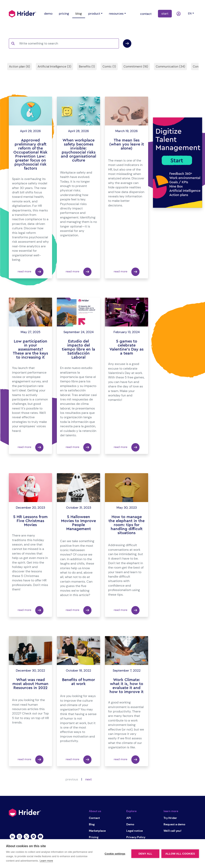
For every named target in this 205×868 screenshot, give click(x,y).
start (165, 14)
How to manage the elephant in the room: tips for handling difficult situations (127, 525)
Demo (130, 824)
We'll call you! (172, 831)
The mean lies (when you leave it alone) (127, 144)
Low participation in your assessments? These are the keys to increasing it (30, 349)
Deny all (145, 854)
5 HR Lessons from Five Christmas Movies (30, 521)
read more (31, 272)
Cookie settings (115, 854)
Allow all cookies (180, 854)
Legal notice (135, 831)
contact (146, 14)
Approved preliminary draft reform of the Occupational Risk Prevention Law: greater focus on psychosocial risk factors (30, 154)
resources (116, 14)
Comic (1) (109, 67)
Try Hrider (170, 818)
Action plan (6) (20, 67)
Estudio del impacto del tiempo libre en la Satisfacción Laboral (78, 349)
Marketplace (97, 831)
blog (79, 14)
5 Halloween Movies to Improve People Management (78, 523)
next (88, 779)
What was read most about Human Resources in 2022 (30, 684)
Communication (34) (170, 67)
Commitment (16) (136, 67)
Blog (92, 824)
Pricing (94, 837)
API (129, 818)
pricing (64, 14)
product (94, 14)
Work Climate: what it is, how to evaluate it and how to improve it (127, 686)
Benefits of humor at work (79, 682)
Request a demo (174, 824)
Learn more (46, 861)
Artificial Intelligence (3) (54, 67)
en (190, 13)
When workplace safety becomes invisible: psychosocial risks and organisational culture (78, 150)
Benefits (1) (87, 67)
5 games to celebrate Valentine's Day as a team (127, 347)
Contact (94, 818)
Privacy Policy (136, 837)
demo (48, 14)
